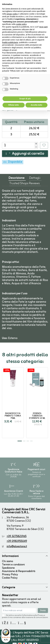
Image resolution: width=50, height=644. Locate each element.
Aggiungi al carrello (25, 154)
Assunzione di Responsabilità (19, 571)
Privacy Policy (10, 575)
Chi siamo (8, 561)
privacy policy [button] (12, 14)
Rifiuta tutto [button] (14, 105)
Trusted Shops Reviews (24, 184)
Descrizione (17, 179)
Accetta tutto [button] (36, 105)
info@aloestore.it (17, 546)
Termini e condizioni (13, 565)
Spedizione (8, 568)
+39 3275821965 (17, 536)
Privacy (41, 615)
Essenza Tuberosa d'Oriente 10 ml (37, 416)
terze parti (43, 27)
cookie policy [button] (21, 24)
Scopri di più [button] (25, 99)
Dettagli (35, 179)
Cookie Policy (10, 578)
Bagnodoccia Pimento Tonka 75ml (13, 416)
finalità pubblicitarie (10, 42)
